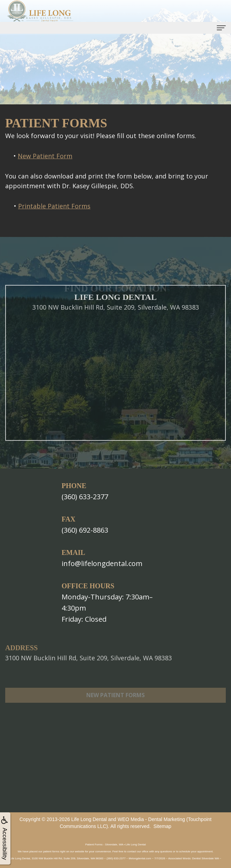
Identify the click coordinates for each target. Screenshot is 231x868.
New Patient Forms (115, 704)
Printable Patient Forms (54, 206)
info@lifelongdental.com (102, 563)
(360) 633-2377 (85, 497)
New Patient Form (45, 156)
